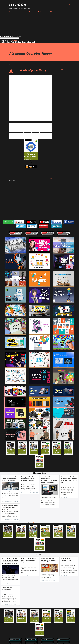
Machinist (32, 12)
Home (10, 12)
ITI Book (18, 5)
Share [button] (61, 69)
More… (59, 12)
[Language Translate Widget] (9, 38)
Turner (17, 12)
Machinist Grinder (42, 12)
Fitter (24, 12)
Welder (52, 12)
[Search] (64, 5)
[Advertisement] (39, 25)
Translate (13, 40)
